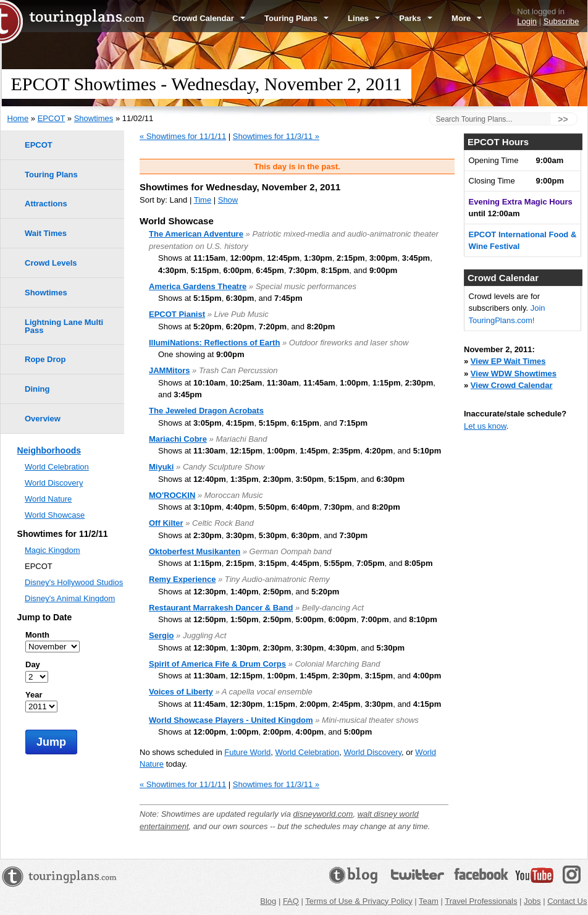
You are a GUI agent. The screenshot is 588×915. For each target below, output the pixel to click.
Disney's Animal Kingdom (70, 598)
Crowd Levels (51, 263)
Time (203, 200)
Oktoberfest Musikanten (195, 551)
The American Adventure (196, 234)
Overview (43, 419)
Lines (364, 18)
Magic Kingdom (52, 550)
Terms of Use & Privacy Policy (359, 901)
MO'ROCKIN (172, 495)
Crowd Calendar (209, 18)
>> (563, 119)
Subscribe (561, 21)
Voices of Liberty (181, 692)
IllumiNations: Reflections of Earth (214, 343)
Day (33, 664)
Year (34, 695)
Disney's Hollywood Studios (74, 582)
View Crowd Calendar (512, 385)
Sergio (161, 635)
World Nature (48, 499)
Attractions (46, 204)
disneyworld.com (323, 814)
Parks (416, 18)
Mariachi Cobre (178, 439)
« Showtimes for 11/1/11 (183, 136)
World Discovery (373, 752)
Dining (37, 389)
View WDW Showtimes (514, 373)
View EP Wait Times (508, 361)
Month (37, 635)
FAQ (291, 901)
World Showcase (55, 515)
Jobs (532, 901)
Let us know (485, 426)
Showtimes (94, 118)
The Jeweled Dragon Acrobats (206, 411)
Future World (247, 752)
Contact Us (567, 901)
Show (228, 200)
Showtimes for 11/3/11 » (276, 136)
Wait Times (46, 233)
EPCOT (52, 118)
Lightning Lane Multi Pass (64, 326)
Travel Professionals (481, 901)
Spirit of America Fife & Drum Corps (217, 664)
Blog (268, 901)
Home (18, 118)
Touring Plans (296, 18)
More (467, 18)
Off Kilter (166, 523)
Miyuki (161, 467)
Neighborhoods (49, 450)
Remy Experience (182, 579)
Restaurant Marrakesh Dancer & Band (221, 608)
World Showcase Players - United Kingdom (231, 720)
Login (527, 21)
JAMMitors (169, 370)
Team (429, 901)
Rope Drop (45, 359)
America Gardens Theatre (198, 286)
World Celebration (307, 752)
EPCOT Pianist (177, 314)
